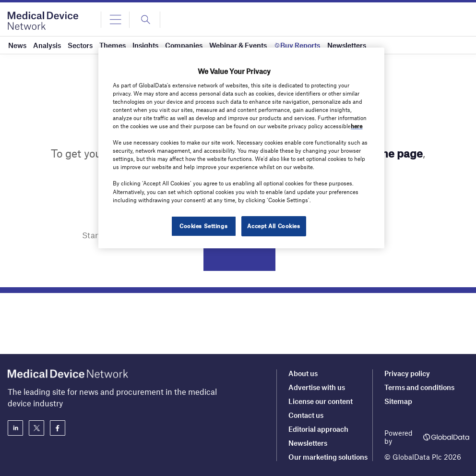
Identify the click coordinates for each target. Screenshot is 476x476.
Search (239, 259)
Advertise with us (317, 387)
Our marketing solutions (328, 457)
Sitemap (398, 401)
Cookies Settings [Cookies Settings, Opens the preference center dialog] (203, 226)
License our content (321, 401)
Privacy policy (407, 373)
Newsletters (308, 443)
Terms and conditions (419, 387)
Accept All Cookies (274, 226)
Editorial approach (318, 429)
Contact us (306, 415)
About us (303, 373)
